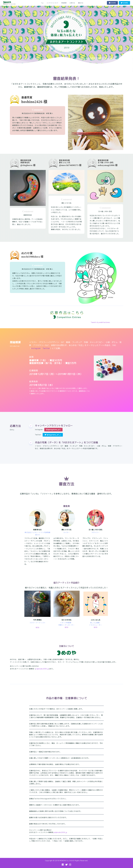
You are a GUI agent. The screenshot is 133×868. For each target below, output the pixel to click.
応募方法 (72, 3)
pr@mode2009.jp (42, 669)
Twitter (46, 348)
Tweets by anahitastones (100, 322)
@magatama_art (53, 430)
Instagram (36, 348)
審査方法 (81, 3)
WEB (37, 628)
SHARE (112, 3)
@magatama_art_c (53, 435)
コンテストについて (52, 3)
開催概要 (64, 3)
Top (42, 3)
